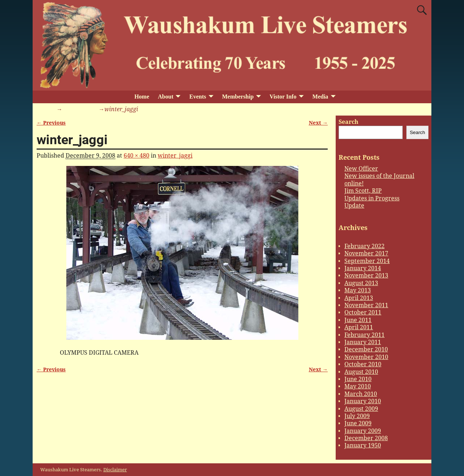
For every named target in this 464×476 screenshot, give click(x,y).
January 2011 (363, 342)
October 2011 (363, 312)
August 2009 (361, 409)
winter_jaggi (80, 109)
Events (198, 97)
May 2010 (358, 386)
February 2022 (364, 246)
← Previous (51, 123)
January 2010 (363, 401)
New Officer (361, 169)
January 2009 (363, 431)
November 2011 (366, 305)
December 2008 (366, 438)
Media (320, 97)
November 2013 (366, 275)
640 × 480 (136, 156)
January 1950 (363, 445)
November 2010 (366, 357)
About (166, 97)
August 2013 (361, 283)
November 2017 (366, 253)
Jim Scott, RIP (363, 191)
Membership (238, 97)
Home (142, 97)
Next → (318, 123)
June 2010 (358, 379)
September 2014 (367, 261)
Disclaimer (115, 470)
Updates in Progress (372, 198)
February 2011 (364, 335)
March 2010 (361, 394)
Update (354, 206)
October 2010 (363, 364)
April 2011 (359, 327)
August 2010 (361, 372)
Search (349, 122)
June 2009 (358, 423)
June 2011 (358, 320)
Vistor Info (283, 97)
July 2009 (357, 416)
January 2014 (363, 268)
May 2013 (358, 290)
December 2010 (366, 349)
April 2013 (359, 298)
